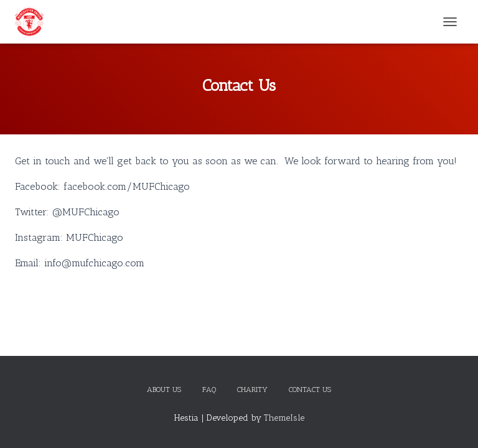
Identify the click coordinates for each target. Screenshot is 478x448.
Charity (252, 390)
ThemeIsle (284, 418)
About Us (164, 390)
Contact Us (310, 390)
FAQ (209, 390)
